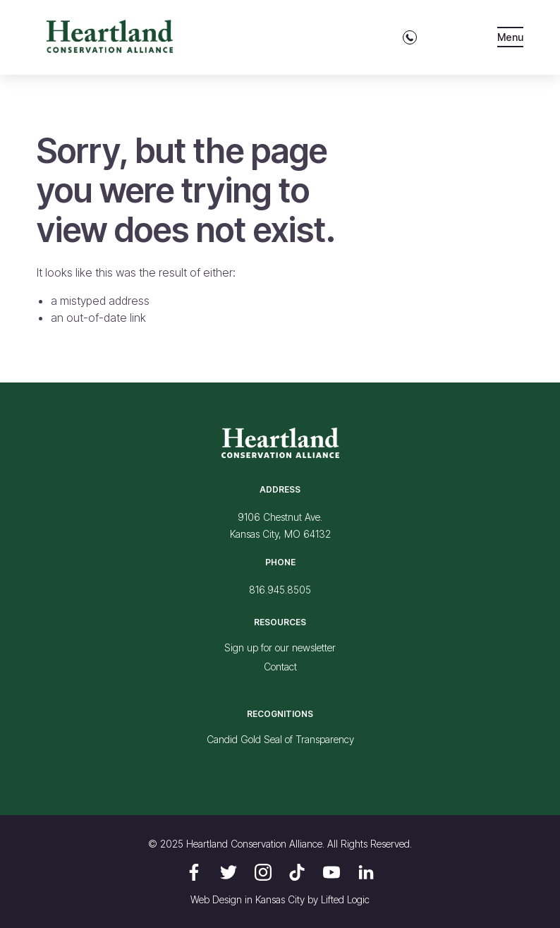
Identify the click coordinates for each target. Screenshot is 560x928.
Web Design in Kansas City (248, 899)
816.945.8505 (280, 590)
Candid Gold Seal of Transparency (280, 739)
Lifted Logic (345, 899)
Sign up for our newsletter (280, 647)
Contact (280, 667)
